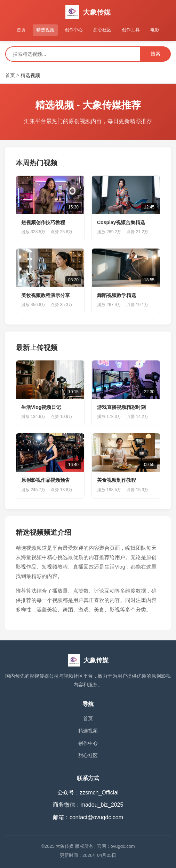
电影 (155, 30)
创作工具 (131, 30)
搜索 (155, 54)
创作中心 (74, 30)
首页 (21, 30)
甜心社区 (102, 30)
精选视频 (45, 30)
